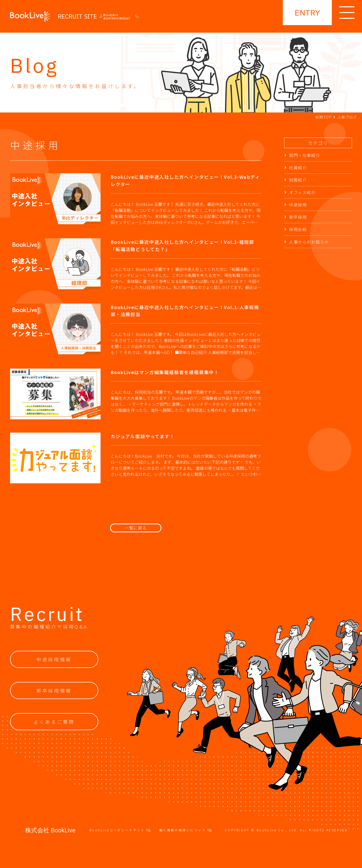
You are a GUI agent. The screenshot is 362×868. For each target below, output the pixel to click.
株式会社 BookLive (50, 830)
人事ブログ (347, 117)
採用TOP (324, 117)
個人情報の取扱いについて (185, 830)
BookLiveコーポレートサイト (120, 830)
